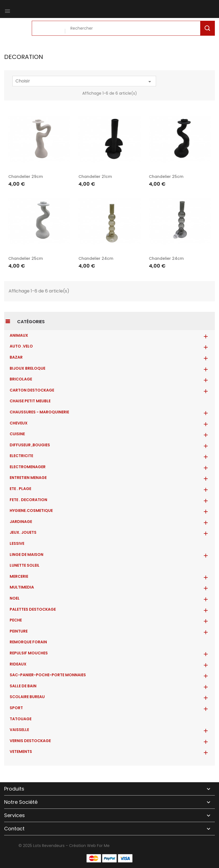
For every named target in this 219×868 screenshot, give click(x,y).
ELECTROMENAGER (28, 467)
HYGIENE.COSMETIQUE (31, 511)
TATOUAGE (21, 719)
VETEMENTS (21, 752)
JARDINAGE (21, 522)
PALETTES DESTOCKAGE (33, 609)
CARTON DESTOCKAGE (32, 390)
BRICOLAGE (21, 379)
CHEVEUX (19, 423)
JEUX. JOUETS (23, 532)
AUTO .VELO (21, 346)
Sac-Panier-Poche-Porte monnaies (48, 675)
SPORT (16, 708)
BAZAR (16, 357)
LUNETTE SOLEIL (25, 565)
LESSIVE (17, 543)
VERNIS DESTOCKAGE (30, 741)
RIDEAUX (18, 664)
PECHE (16, 620)
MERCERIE (19, 576)
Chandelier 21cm (95, 177)
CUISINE (17, 434)
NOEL (15, 598)
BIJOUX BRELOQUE (27, 368)
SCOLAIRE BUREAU (27, 697)
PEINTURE (19, 631)
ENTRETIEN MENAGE (28, 478)
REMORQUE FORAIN (28, 642)
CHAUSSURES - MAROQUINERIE (39, 412)
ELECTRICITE (21, 456)
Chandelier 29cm (26, 177)
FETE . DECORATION (28, 500)
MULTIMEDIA (22, 587)
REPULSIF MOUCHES (29, 653)
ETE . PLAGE (20, 489)
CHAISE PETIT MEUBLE (30, 401)
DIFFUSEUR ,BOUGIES (30, 445)
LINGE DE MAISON (27, 555)
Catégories (31, 322)
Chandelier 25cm (166, 177)
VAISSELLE (19, 730)
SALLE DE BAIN (23, 686)
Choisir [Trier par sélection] (84, 81)
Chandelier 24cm (96, 258)
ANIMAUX (19, 335)
